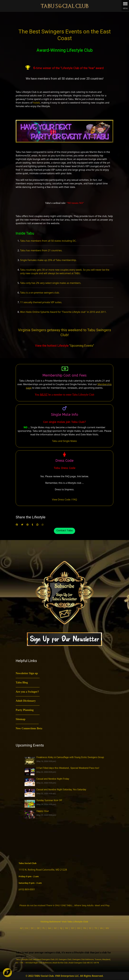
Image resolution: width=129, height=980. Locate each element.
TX (96, 928)
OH (79, 928)
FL (44, 928)
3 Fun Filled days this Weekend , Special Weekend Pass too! (68, 768)
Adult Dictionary (26, 701)
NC (55, 928)
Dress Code (64, 461)
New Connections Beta (29, 728)
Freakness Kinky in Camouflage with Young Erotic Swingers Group (70, 757)
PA (85, 928)
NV (67, 928)
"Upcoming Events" (82, 346)
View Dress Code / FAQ (65, 500)
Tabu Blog (22, 682)
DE (38, 928)
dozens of (27, 103)
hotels (37, 103)
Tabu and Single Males (64, 441)
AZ (21, 928)
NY (73, 928)
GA (49, 928)
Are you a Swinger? (27, 692)
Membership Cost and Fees (64, 375)
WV (107, 928)
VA (101, 928)
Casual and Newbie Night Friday (53, 779)
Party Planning (25, 710)
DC (32, 928)
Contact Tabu (64, 530)
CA (26, 928)
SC (90, 928)
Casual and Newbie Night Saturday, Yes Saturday (61, 790)
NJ (61, 928)
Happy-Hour (43, 811)
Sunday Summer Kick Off (49, 800)
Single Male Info (64, 415)
